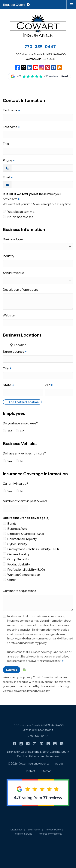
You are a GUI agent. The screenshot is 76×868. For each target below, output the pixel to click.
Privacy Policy (53, 830)
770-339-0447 (38, 736)
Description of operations (21, 289)
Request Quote (16, 5)
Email (8, 177)
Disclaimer (16, 830)
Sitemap (46, 771)
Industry (9, 256)
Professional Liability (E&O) (26, 569)
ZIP (49, 385)
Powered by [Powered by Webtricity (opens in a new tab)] (50, 834)
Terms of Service (23, 834)
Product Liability (19, 564)
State (8, 385)
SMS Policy (34, 830)
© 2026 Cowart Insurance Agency (29, 763)
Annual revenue (13, 273)
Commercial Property (22, 539)
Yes (10, 431)
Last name (12, 127)
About (59, 763)
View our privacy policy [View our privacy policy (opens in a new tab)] (17, 691)
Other (12, 580)
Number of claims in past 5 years (25, 501)
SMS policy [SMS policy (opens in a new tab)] (43, 691)
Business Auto (17, 529)
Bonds (12, 523)
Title (6, 144)
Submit (12, 670)
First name (12, 110)
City (7, 368)
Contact (30, 771)
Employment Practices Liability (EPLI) (33, 549)
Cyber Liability (17, 544)
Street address (15, 351)
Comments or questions (19, 591)
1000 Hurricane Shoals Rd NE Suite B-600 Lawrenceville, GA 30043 (38, 727)
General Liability (18, 554)
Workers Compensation (24, 575)
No (22, 431)
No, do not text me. (21, 217)
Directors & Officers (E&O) (26, 534)
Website (9, 315)
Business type (13, 239)
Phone (9, 160)
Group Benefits (18, 559)
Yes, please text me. (21, 212)
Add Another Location (22, 402)
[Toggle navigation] (71, 4)
